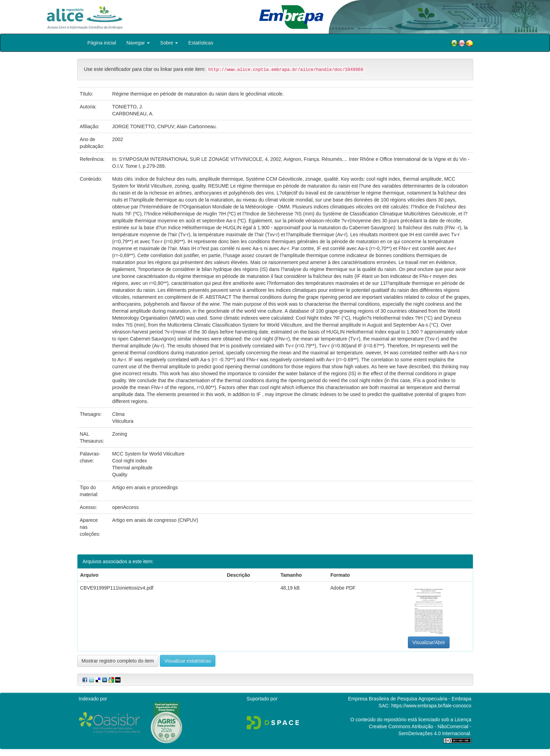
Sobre (169, 43)
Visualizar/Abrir (429, 642)
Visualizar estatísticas (188, 661)
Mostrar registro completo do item (118, 661)
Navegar (138, 43)
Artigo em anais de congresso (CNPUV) (155, 520)
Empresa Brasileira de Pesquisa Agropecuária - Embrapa (410, 699)
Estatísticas (201, 43)
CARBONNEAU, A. (133, 114)
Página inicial (102, 43)
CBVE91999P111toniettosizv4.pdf (117, 588)
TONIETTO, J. (128, 107)
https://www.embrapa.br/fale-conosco (431, 706)
